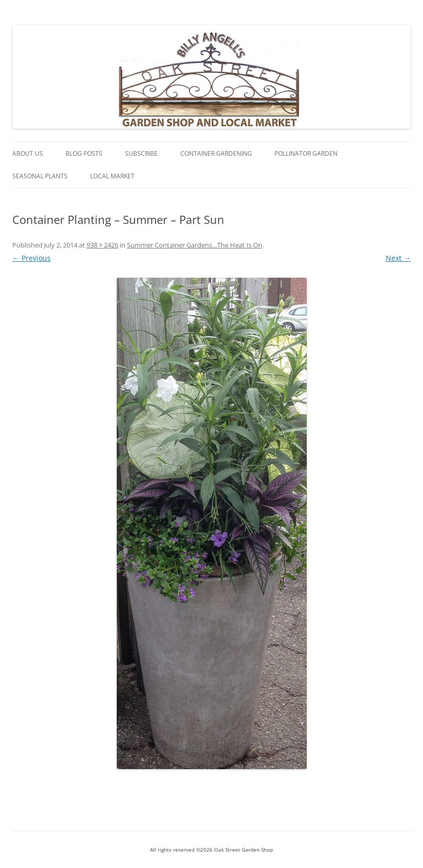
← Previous (31, 258)
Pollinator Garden (306, 153)
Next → (398, 258)
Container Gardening (216, 153)
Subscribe (141, 153)
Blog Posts (84, 153)
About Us (28, 153)
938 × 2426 (102, 245)
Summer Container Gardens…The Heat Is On (195, 245)
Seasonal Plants (40, 176)
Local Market (112, 176)
